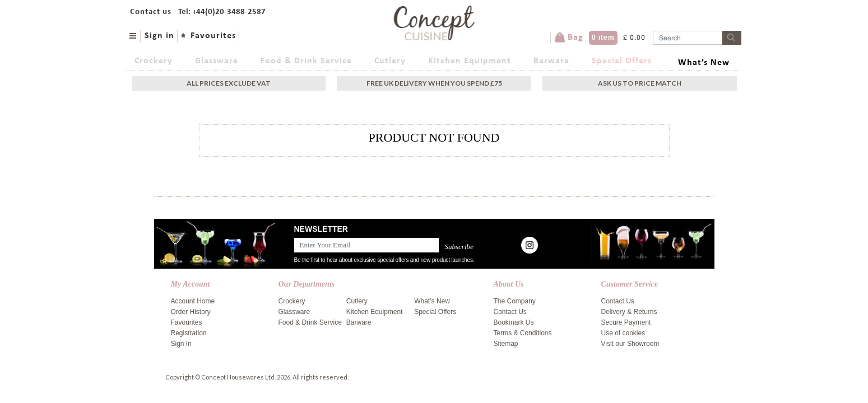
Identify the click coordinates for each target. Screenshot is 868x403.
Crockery (154, 61)
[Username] (688, 38)
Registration (189, 333)
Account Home (193, 301)
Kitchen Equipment (470, 61)
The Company (515, 301)
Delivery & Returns (629, 312)
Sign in (159, 36)
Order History (191, 312)
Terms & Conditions (523, 333)
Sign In (181, 344)
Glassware (217, 61)
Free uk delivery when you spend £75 (434, 83)
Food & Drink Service (306, 61)
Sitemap (506, 344)
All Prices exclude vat (229, 83)
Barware (551, 61)
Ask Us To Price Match (640, 83)
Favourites (213, 36)
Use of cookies (623, 333)
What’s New (704, 63)
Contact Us (510, 312)
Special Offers (622, 61)
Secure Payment (626, 322)
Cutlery (390, 61)
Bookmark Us (514, 322)
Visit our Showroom (630, 344)
